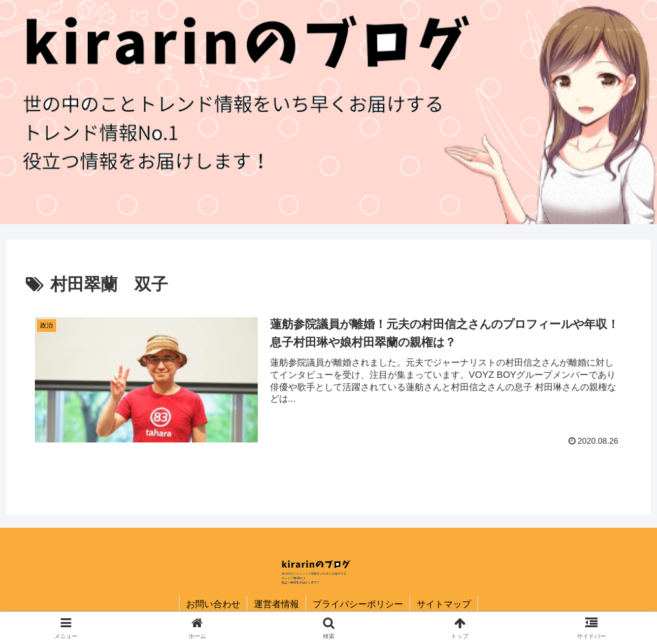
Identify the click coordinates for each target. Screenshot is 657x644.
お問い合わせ (213, 604)
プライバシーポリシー (358, 604)
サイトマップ (444, 604)
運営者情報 (276, 604)
